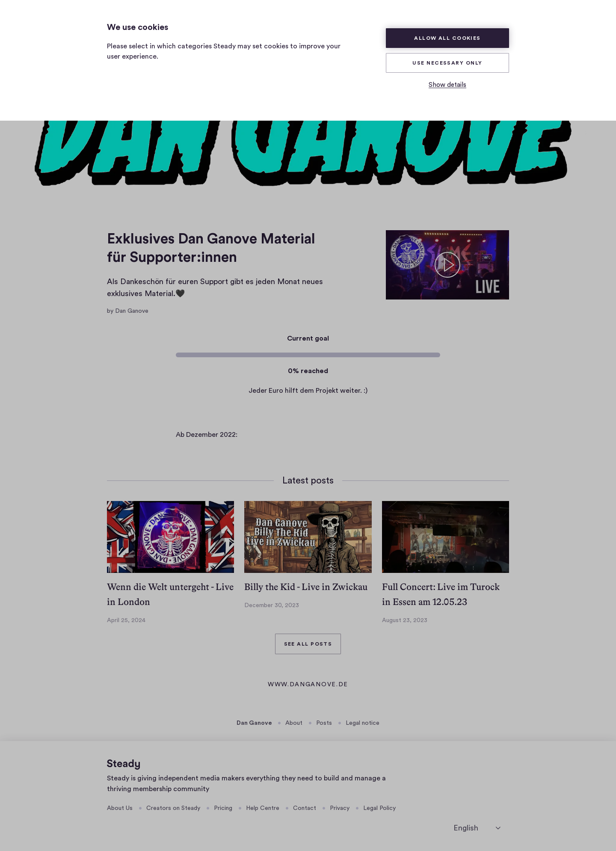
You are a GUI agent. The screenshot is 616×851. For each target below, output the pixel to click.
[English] (477, 828)
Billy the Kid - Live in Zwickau (306, 587)
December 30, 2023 (272, 605)
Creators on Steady (173, 808)
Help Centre (263, 808)
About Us (120, 808)
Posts (324, 723)
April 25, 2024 (126, 620)
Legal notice (363, 723)
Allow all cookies (447, 38)
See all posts (308, 644)
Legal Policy (379, 808)
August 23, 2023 (405, 620)
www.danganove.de (308, 685)
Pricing (223, 808)
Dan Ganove (254, 723)
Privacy (340, 808)
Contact (305, 808)
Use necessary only (447, 63)
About (294, 723)
